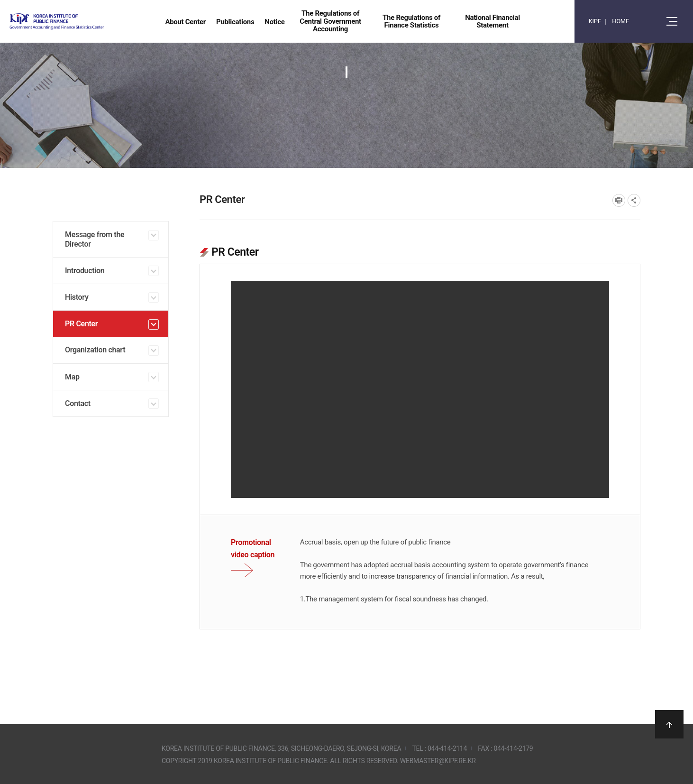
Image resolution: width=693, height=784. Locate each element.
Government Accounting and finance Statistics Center (82, 22)
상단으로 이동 (669, 724)
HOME (620, 21)
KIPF (595, 21)
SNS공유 (634, 200)
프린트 (619, 200)
